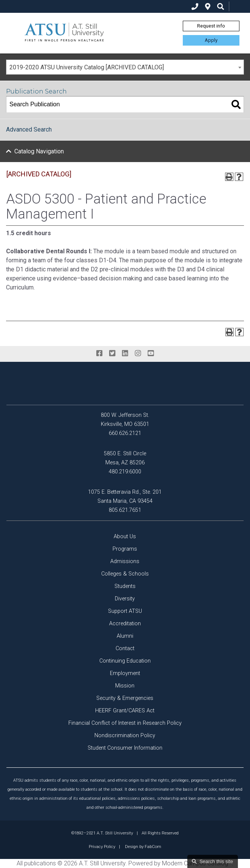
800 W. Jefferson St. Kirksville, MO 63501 (125, 420)
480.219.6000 (125, 472)
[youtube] (151, 354)
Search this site (216, 861)
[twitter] (112, 354)
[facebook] (99, 354)
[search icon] (221, 7)
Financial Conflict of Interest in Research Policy (125, 723)
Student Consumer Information (125, 748)
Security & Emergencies (125, 698)
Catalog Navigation (39, 151)
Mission (125, 686)
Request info (211, 26)
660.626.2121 (125, 433)
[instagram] (138, 354)
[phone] (195, 7)
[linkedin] (125, 354)
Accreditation (125, 624)
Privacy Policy (102, 847)
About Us (125, 537)
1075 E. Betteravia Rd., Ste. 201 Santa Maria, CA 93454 (125, 497)
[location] (208, 7)
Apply (211, 40)
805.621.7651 (125, 510)
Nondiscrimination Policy (125, 736)
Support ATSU (125, 611)
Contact (125, 648)
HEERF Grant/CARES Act (125, 711)
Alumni (125, 636)
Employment (125, 673)
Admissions (125, 561)
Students (125, 586)
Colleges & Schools (125, 574)
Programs (125, 549)
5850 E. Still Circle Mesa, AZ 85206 (125, 458)
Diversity (125, 599)
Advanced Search (29, 129)
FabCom (153, 847)
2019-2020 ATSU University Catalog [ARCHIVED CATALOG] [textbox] (87, 67)
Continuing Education (125, 661)
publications (40, 863)
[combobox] (125, 67)
